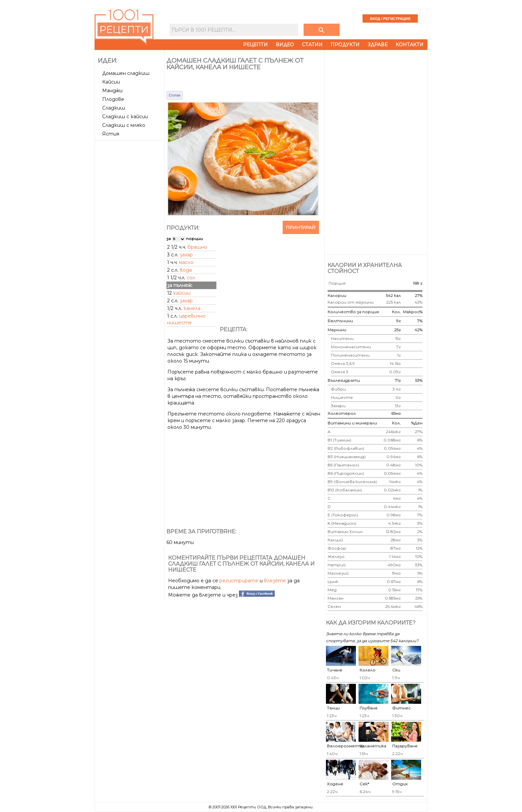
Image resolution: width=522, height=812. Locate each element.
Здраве (378, 45)
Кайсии (111, 82)
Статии (312, 45)
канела (192, 308)
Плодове (113, 99)
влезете (275, 581)
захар (186, 255)
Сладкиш (114, 108)
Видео (285, 45)
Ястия (111, 134)
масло (186, 262)
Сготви (175, 95)
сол (191, 278)
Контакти (409, 45)
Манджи (112, 91)
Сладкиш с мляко (124, 125)
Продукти (345, 45)
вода (186, 270)
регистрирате (239, 581)
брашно (197, 247)
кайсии (182, 293)
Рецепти (255, 45)
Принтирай (301, 227)
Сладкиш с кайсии (125, 117)
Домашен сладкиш (126, 73)
